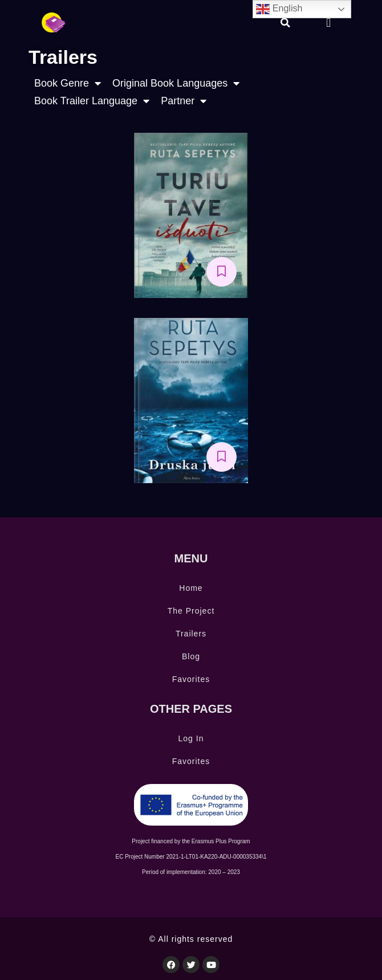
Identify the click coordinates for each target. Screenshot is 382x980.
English (279, 9)
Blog (191, 656)
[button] (286, 23)
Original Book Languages (176, 83)
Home (191, 588)
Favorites (191, 679)
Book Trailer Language (92, 101)
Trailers (191, 634)
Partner (184, 101)
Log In (191, 738)
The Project (191, 611)
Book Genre (68, 83)
